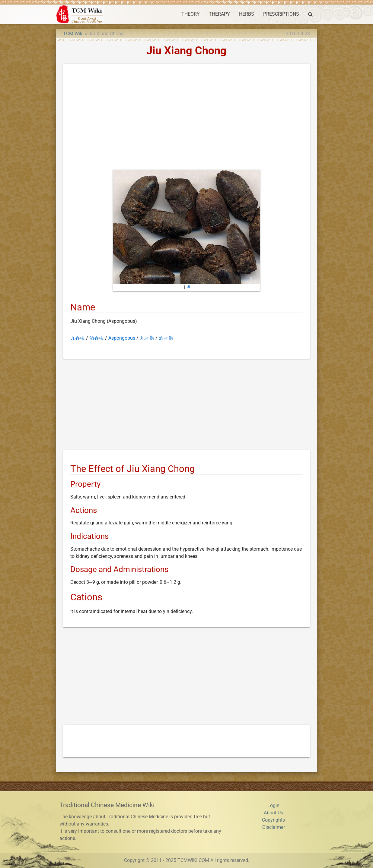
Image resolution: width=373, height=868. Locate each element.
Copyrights (273, 820)
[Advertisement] (187, 118)
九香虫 (78, 338)
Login (273, 805)
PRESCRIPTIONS (281, 14)
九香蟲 (147, 338)
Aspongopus (122, 338)
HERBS (247, 14)
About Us (273, 813)
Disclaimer (274, 827)
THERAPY (219, 14)
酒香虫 (97, 338)
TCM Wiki (73, 34)
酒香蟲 (166, 338)
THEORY (191, 14)
